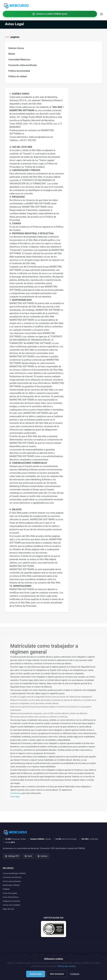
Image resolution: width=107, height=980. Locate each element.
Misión (12, 54)
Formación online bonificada (23, 65)
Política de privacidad (19, 71)
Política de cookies (66, 966)
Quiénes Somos (16, 48)
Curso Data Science (11, 897)
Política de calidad (18, 76)
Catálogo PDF (12, 856)
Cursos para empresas (12, 881)
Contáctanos (16, 793)
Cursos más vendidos (11, 905)
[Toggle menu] (101, 14)
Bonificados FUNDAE (11, 885)
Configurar (75, 974)
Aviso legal (15, 797)
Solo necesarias (57, 974)
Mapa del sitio (8, 909)
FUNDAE (6, 889)
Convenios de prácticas (12, 877)
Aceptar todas (36, 974)
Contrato (42, 856)
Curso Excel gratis (10, 893)
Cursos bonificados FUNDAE (14, 873)
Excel (28, 856)
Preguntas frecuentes (11, 901)
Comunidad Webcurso (19, 60)
